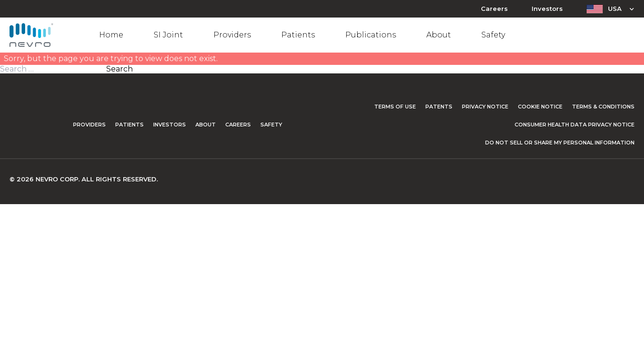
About (439, 35)
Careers (494, 9)
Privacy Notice (485, 107)
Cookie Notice (540, 107)
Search (120, 69)
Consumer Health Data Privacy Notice (575, 125)
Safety (493, 35)
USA (615, 9)
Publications (371, 35)
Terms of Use (395, 107)
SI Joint (168, 35)
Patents (439, 107)
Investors (547, 9)
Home (111, 35)
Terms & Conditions (603, 107)
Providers (232, 35)
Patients (298, 35)
